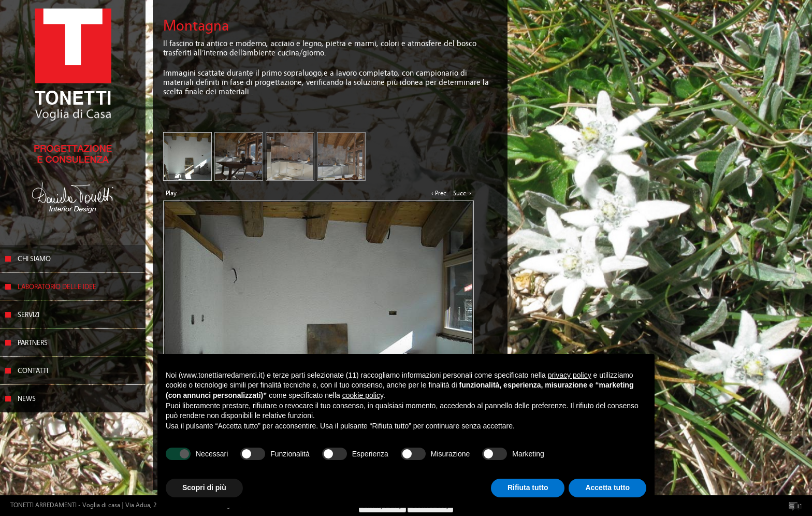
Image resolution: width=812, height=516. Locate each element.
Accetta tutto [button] (607, 488)
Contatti (33, 371)
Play (171, 193)
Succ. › (462, 193)
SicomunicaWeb (795, 506)
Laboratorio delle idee (57, 287)
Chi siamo (34, 259)
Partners (33, 343)
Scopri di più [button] (204, 488)
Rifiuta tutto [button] (528, 488)
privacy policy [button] (570, 375)
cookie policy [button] (363, 395)
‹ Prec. (440, 193)
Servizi (28, 315)
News (27, 399)
